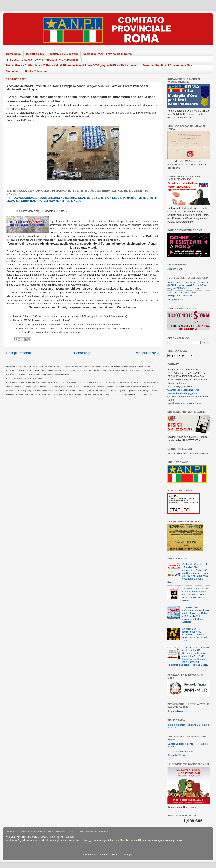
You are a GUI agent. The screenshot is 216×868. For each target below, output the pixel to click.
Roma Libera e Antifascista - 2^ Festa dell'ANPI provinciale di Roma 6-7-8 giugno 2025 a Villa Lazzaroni (71, 65)
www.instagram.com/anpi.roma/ (184, 403)
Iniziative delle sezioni (64, 54)
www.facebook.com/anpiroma (183, 390)
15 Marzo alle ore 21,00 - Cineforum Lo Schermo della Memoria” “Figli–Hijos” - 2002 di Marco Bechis (196, 594)
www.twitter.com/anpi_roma (182, 393)
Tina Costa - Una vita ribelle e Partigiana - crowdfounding (42, 60)
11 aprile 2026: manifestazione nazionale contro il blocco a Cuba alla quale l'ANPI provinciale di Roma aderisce (196, 615)
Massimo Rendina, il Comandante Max (167, 65)
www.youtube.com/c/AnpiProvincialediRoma (122, 840)
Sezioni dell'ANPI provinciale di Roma (108, 54)
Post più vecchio (147, 353)
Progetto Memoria (177, 711)
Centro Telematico (37, 71)
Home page (13, 54)
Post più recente (19, 353)
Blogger (128, 854)
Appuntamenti (175, 269)
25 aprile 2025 (35, 54)
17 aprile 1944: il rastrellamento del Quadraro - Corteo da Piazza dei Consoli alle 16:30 (194, 635)
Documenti (12, 71)
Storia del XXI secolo (179, 755)
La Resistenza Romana (180, 751)
